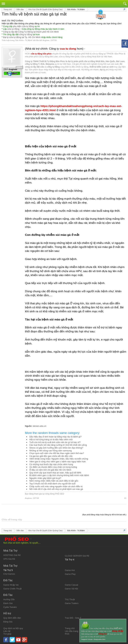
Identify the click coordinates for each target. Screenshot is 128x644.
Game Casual (71, 585)
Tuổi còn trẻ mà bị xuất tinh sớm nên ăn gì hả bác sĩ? (55, 442)
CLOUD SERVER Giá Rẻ (77, 556)
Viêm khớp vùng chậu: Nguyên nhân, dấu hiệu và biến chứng (59, 459)
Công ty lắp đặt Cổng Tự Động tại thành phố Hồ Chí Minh (31, 32)
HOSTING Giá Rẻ (12, 555)
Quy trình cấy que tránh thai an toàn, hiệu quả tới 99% (55, 473)
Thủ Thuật (70, 599)
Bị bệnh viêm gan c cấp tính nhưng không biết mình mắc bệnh (59, 475)
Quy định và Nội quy (13, 628)
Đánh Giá (8, 603)
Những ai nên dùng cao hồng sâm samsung (50, 451)
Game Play (70, 574)
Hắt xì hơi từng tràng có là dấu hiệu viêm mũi (51, 439)
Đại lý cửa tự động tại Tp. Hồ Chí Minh (22, 37)
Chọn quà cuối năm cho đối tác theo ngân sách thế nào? (57, 453)
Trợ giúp (7, 634)
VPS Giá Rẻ (9, 559)
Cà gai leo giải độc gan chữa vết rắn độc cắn (51, 456)
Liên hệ (7, 631)
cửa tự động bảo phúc (41, 54)
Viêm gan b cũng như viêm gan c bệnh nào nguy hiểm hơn (57, 462)
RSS (67, 634)
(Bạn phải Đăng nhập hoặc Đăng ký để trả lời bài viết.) (104, 515)
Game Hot (70, 570)
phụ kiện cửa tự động (23, 26)
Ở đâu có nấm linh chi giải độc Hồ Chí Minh (50, 470)
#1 (125, 498)
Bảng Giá (8, 622)
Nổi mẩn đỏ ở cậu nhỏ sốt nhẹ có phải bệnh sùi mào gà (56, 489)
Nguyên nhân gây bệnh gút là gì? (45, 478)
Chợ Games (9, 574)
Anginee (46, 40)
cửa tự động (13, 29)
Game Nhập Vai (11, 585)
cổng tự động (26, 34)
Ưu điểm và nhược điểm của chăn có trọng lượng (53, 467)
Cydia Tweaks (10, 607)
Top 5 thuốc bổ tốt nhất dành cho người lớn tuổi (52, 484)
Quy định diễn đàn (12, 618)
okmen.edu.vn (39, 426)
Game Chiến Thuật (12, 589)
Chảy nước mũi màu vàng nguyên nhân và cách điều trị (56, 486)
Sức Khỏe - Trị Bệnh (24, 40)
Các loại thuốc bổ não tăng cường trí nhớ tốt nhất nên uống (58, 445)
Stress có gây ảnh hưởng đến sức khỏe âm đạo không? (56, 448)
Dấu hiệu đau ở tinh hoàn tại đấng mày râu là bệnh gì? (55, 437)
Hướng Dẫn (9, 599)
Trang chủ (70, 628)
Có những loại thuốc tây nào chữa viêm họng (51, 464)
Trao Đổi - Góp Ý (73, 618)
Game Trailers (72, 603)
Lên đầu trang (71, 631)
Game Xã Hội (71, 589)
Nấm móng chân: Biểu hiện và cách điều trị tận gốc (54, 481)
